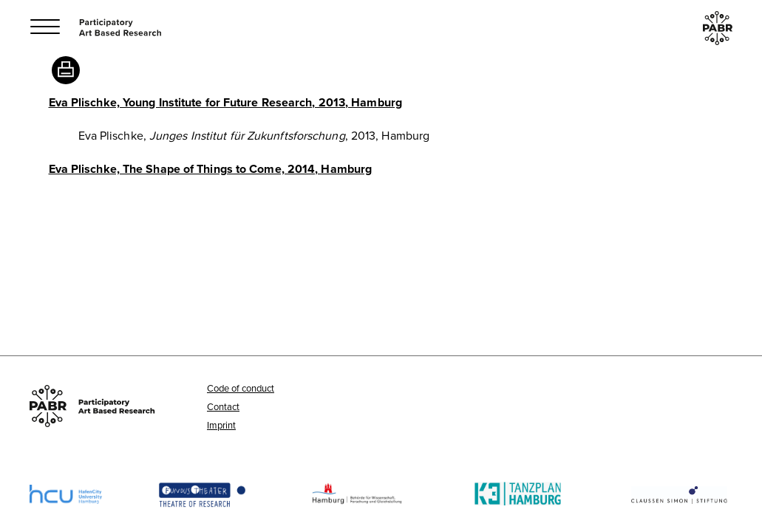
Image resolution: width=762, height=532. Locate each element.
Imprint (221, 425)
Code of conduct (241, 388)
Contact (223, 406)
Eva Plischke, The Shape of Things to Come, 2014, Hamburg (211, 169)
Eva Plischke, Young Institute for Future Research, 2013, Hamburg (225, 102)
